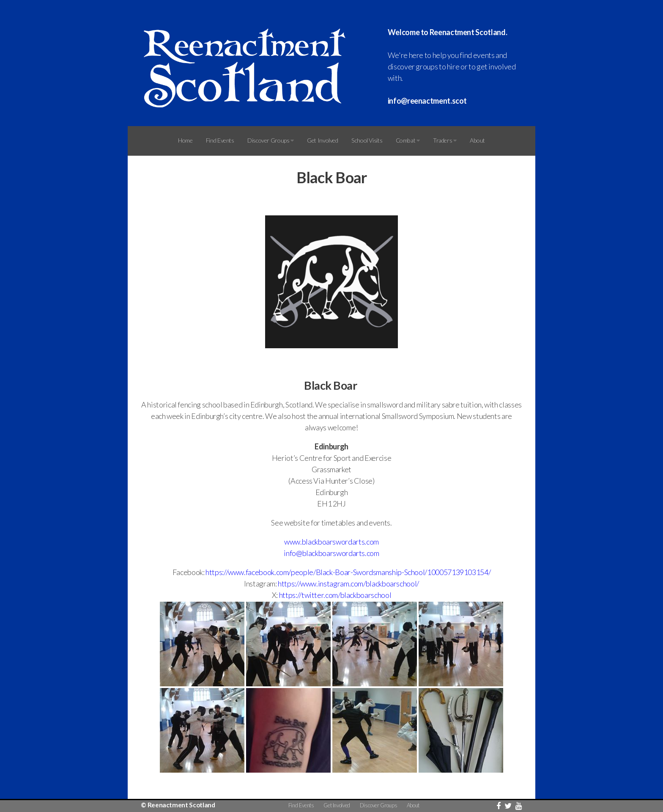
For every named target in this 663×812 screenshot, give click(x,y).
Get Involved (323, 140)
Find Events (220, 140)
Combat (408, 140)
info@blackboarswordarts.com (331, 553)
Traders (445, 140)
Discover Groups (271, 140)
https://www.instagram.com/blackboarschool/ (348, 584)
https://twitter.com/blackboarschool (335, 595)
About (477, 140)
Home (185, 140)
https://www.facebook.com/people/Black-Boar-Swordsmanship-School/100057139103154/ (348, 572)
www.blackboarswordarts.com (331, 542)
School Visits (367, 140)
